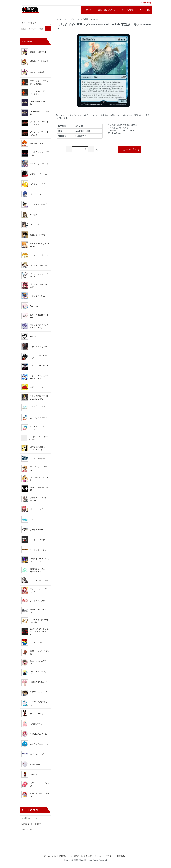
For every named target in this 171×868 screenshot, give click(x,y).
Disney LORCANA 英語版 (35, 113)
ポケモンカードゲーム (35, 184)
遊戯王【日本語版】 (34, 52)
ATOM (29, 829)
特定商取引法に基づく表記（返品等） (124, 125)
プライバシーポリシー (104, 856)
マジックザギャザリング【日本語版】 (35, 82)
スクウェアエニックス (35, 744)
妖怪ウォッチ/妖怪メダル (35, 795)
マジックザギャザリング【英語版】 (77, 19)
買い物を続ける (114, 133)
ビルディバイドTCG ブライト (35, 428)
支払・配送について (60, 856)
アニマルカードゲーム (35, 580)
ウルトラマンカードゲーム (35, 153)
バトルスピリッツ (33, 143)
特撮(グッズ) (31, 774)
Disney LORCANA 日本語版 (35, 103)
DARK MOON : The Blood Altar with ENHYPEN (35, 632)
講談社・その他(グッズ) (34, 683)
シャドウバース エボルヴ (35, 407)
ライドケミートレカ (34, 550)
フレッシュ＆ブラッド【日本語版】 (35, 123)
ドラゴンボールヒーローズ (35, 357)
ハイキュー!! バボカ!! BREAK (35, 245)
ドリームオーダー (33, 458)
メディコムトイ (32, 642)
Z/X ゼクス (30, 214)
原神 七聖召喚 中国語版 (35, 489)
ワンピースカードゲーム (35, 468)
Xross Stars (30, 336)
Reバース (30, 306)
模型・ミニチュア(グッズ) (35, 784)
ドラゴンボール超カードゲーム (35, 367)
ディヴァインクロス (34, 600)
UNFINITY (97, 19)
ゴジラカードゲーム (34, 174)
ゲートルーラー (32, 529)
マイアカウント (144, 3)
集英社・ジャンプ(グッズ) (35, 652)
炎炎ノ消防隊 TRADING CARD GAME (35, 397)
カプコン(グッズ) (33, 754)
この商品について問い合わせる (121, 130)
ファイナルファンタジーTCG (35, 499)
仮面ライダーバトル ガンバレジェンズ (35, 560)
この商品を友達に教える (118, 128)
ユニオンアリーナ (33, 539)
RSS (23, 829)
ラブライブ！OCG (33, 296)
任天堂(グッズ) (32, 723)
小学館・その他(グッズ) (34, 703)
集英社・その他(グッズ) (34, 662)
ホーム (59, 19)
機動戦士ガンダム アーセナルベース (35, 570)
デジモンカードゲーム (35, 255)
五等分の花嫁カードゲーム (35, 316)
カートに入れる (130, 149)
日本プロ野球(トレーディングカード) (35, 448)
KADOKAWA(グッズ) (34, 734)
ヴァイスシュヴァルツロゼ (35, 285)
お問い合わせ (121, 856)
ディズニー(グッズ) (34, 713)
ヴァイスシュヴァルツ (35, 265)
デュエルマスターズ (34, 204)
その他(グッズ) (32, 764)
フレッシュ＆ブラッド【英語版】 (35, 133)
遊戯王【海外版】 (33, 72)
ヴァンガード (31, 194)
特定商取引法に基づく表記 (82, 856)
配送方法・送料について (32, 824)
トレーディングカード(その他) (35, 621)
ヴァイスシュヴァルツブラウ (35, 275)
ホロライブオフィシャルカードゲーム (35, 326)
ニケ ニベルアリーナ (34, 346)
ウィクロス (30, 224)
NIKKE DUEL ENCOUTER (35, 611)
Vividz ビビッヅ (32, 509)
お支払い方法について (31, 818)
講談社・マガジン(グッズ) (35, 673)
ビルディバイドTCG (34, 418)
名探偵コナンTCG (33, 235)
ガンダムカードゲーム (35, 164)
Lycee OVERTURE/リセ (35, 479)
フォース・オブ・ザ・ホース (35, 590)
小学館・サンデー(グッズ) (35, 693)
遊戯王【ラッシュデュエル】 (35, 62)
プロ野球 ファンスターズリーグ (35, 438)
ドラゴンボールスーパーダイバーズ (35, 377)
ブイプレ (29, 519)
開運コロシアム (32, 387)
